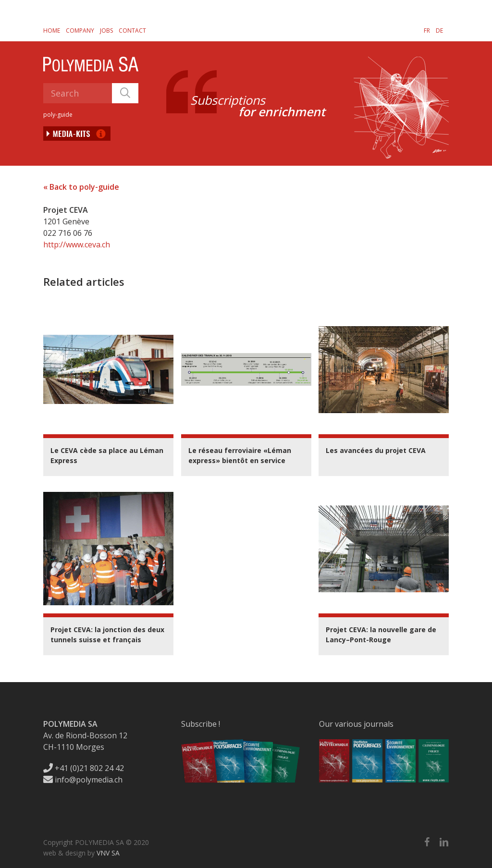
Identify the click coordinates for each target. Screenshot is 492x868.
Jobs (106, 31)
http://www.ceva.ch (77, 245)
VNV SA (108, 853)
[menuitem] (427, 30)
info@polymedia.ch (83, 780)
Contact (132, 31)
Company (80, 31)
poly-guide (58, 115)
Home (52, 31)
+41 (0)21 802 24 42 (84, 768)
